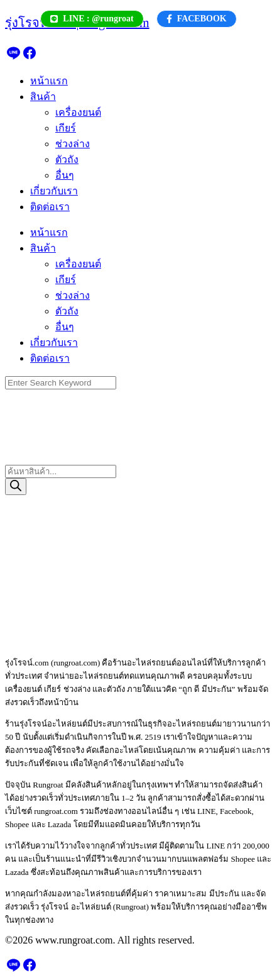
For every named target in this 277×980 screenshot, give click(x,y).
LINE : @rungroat (92, 19)
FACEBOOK (197, 19)
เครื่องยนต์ (78, 112)
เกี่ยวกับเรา (54, 191)
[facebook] (30, 57)
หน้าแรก (49, 81)
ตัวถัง (67, 159)
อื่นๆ (65, 175)
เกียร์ (66, 128)
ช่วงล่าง (73, 144)
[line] (13, 57)
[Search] (16, 487)
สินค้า (43, 97)
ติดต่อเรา (50, 207)
